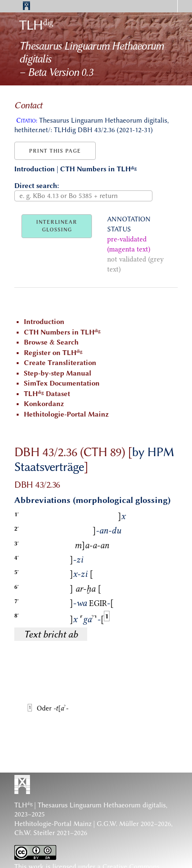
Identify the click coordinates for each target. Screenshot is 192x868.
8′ (16, 616)
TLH (36, 25)
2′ (16, 529)
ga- (92, 619)
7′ (16, 601)
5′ (16, 572)
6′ (16, 587)
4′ (16, 558)
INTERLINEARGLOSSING (57, 226)
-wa (78, 603)
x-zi (78, 574)
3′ (16, 544)
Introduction (35, 169)
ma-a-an (92, 545)
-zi (76, 560)
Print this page (55, 151)
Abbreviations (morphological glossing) (92, 500)
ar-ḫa (85, 589)
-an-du (107, 531)
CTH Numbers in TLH (98, 169)
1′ (16, 514)
